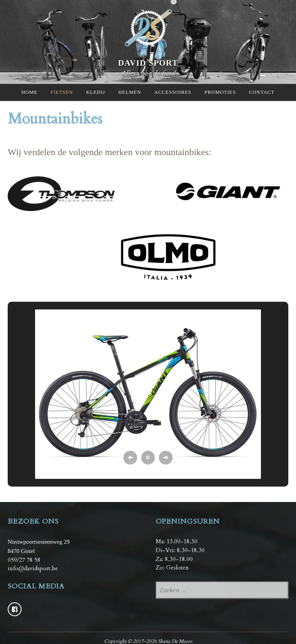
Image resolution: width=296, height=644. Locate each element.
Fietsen (62, 92)
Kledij (95, 92)
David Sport (148, 63)
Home (30, 92)
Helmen (130, 92)
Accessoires (173, 92)
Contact (262, 92)
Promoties (220, 92)
